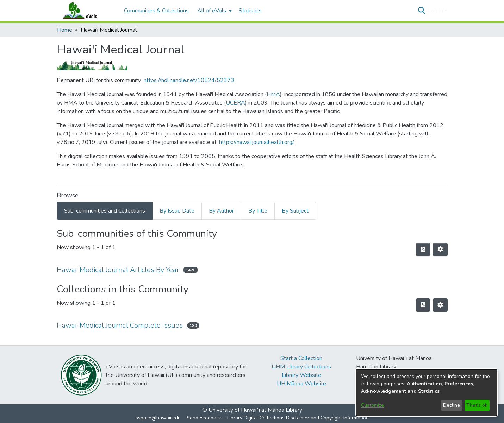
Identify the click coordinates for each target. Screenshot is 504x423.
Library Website (301, 375)
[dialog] (427, 393)
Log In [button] (436, 11)
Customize (372, 405)
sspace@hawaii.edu (158, 418)
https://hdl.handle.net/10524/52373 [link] (189, 80)
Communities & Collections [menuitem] (156, 11)
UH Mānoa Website (301, 384)
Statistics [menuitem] (250, 11)
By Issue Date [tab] (177, 211)
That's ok (477, 405)
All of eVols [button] (212, 11)
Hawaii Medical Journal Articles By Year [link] (118, 270)
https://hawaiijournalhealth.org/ (256, 142)
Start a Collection (301, 358)
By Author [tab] (221, 211)
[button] (422, 11)
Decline (452, 405)
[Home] (87, 11)
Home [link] (65, 30)
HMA (273, 94)
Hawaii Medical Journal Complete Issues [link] (120, 325)
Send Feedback (204, 418)
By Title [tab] (258, 211)
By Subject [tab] (295, 211)
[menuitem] (214, 11)
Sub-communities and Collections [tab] (105, 211)
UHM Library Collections (301, 367)
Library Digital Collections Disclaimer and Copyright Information (298, 418)
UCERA (235, 103)
